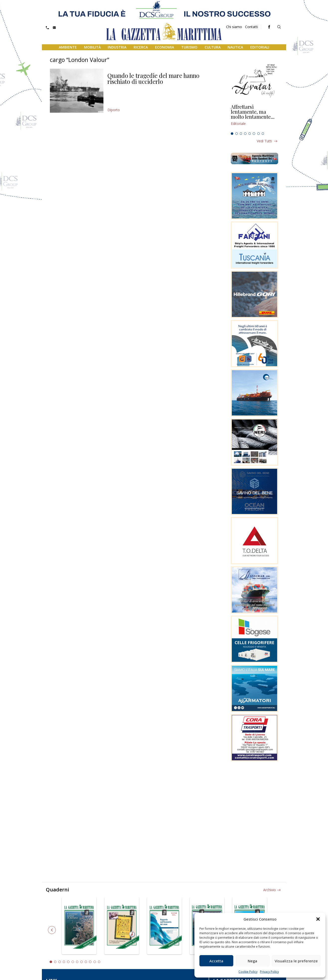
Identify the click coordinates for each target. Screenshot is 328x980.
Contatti (251, 27)
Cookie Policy (248, 972)
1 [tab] (232, 134)
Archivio (270, 890)
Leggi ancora (254, 117)
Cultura (213, 47)
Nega (252, 961)
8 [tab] (263, 134)
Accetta (216, 961)
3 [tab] (241, 134)
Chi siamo (234, 27)
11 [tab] (95, 962)
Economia (164, 47)
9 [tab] (86, 962)
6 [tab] (254, 134)
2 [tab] (237, 134)
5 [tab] (250, 134)
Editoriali (260, 47)
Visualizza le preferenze (296, 961)
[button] (318, 919)
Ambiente (68, 47)
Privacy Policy (269, 972)
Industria (117, 47)
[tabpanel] (254, 117)
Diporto (114, 110)
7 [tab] (258, 134)
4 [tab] (245, 134)
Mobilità (92, 47)
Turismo (189, 47)
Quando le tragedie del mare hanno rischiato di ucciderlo (153, 78)
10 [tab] (90, 962)
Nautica (235, 47)
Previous (52, 930)
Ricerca (141, 47)
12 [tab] (99, 962)
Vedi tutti (264, 141)
